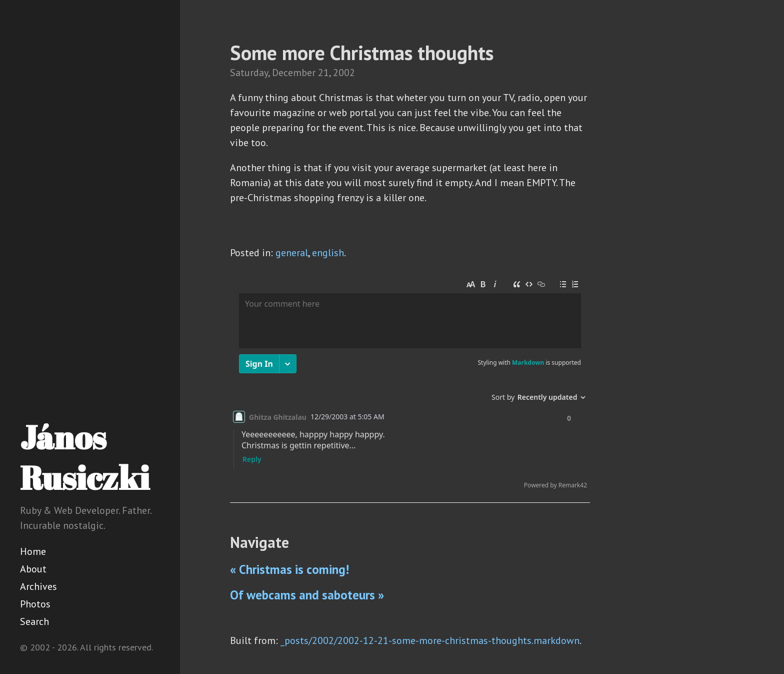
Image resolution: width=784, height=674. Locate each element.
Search (34, 621)
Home (33, 551)
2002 (344, 73)
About (33, 569)
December (294, 73)
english (328, 253)
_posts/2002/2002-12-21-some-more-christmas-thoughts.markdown (430, 640)
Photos (35, 604)
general (292, 253)
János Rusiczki (85, 457)
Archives (38, 586)
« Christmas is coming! (289, 569)
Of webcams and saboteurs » (307, 595)
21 (323, 73)
